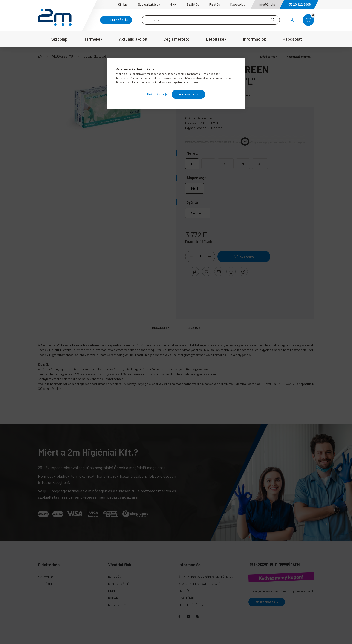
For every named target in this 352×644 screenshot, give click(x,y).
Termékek (93, 39)
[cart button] (308, 20)
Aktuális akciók (133, 39)
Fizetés (215, 4)
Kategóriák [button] (116, 20)
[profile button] (292, 20)
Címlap (123, 4)
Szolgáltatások (149, 4)
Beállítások (156, 94)
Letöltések (216, 39)
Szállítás (193, 4)
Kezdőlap (59, 39)
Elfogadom (187, 94)
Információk (254, 39)
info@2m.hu (267, 4)
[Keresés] (211, 20)
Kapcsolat (238, 4)
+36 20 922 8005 (299, 4)
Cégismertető (176, 39)
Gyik (173, 4)
